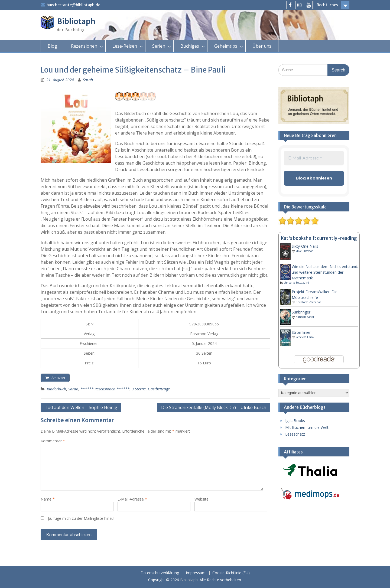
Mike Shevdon (305, 251)
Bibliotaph (76, 21)
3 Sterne (139, 390)
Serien (159, 46)
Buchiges (190, 46)
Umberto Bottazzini (296, 283)
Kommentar (53, 442)
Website (201, 500)
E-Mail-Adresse (132, 500)
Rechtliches (327, 5)
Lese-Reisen (125, 46)
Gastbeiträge (159, 390)
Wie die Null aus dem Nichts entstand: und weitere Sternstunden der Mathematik (325, 272)
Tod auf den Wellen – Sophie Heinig (81, 409)
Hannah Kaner (305, 317)
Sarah (88, 80)
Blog (52, 46)
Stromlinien (302, 332)
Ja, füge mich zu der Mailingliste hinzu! (77, 520)
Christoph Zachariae (308, 302)
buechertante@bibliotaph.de (73, 5)
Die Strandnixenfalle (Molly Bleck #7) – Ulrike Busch (214, 409)
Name (48, 500)
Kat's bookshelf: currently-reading (319, 238)
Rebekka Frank (305, 337)
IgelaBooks (295, 421)
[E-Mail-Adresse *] (314, 158)
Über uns (262, 46)
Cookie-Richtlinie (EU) (231, 573)
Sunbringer (301, 312)
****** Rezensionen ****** (105, 390)
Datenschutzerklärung (160, 573)
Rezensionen (84, 46)
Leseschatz (295, 434)
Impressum (196, 573)
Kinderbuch (56, 390)
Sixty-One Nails (305, 246)
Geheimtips (226, 46)
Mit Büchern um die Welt (307, 427)
